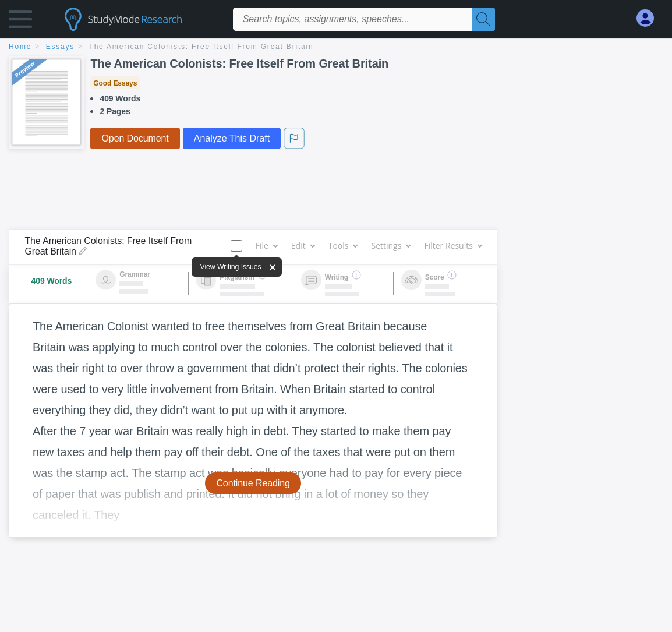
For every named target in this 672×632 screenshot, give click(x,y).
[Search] (483, 19)
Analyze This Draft (232, 138)
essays (60, 47)
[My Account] (650, 18)
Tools (343, 246)
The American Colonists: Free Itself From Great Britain (201, 47)
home (20, 47)
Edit (303, 246)
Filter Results (452, 246)
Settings (390, 246)
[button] (20, 22)
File (266, 246)
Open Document (135, 138)
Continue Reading (253, 483)
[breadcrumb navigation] (336, 47)
